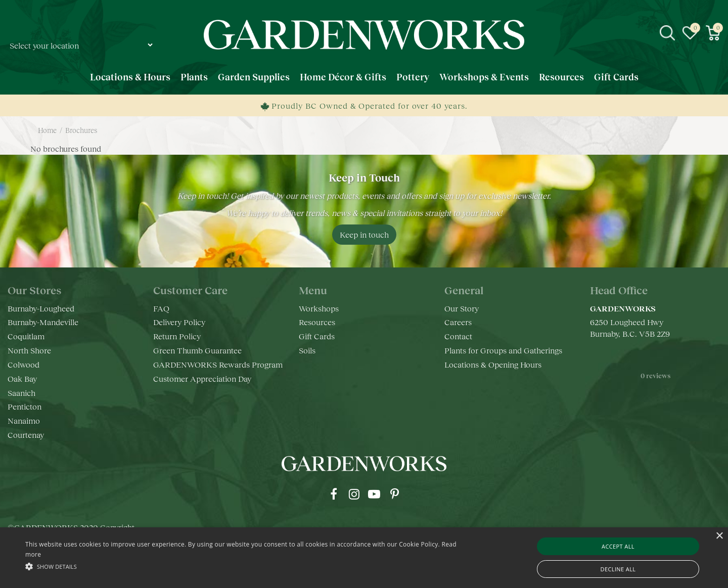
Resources (317, 322)
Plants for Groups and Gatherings (503, 350)
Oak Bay (22, 378)
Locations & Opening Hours (493, 364)
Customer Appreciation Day (202, 378)
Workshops (319, 308)
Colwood (24, 364)
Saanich (21, 393)
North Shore (29, 350)
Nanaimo (24, 420)
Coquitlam (26, 336)
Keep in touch (364, 234)
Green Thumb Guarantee (197, 350)
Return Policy (177, 336)
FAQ (161, 308)
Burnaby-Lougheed (41, 308)
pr (394, 494)
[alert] (364, 558)
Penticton (25, 406)
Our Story (462, 308)
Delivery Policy (179, 322)
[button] (245, 566)
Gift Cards (317, 336)
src (667, 33)
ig (354, 494)
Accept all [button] (618, 546)
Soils (307, 350)
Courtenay (26, 435)
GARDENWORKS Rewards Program (218, 364)
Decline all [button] (618, 569)
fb (334, 494)
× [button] (719, 536)
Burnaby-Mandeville (43, 322)
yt (374, 494)
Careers (458, 322)
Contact (458, 336)
